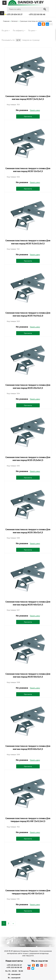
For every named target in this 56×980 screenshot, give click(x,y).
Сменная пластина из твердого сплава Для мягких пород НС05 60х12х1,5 (28, 747)
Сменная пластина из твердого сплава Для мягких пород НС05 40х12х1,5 (28, 603)
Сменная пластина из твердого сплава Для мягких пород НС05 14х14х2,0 (28, 314)
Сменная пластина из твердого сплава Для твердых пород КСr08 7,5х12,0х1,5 (28, 820)
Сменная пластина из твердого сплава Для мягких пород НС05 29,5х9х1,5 (28, 459)
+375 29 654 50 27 (14, 965)
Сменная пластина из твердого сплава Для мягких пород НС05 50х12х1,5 (28, 675)
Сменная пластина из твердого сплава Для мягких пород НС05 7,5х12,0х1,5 (28, 98)
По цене (32, 30)
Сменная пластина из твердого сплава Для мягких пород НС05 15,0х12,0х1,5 (28, 242)
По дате (6, 30)
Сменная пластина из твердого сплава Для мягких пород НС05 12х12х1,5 (28, 170)
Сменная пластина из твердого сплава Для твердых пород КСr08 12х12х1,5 (28, 892)
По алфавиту (19, 30)
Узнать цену (35, 110)
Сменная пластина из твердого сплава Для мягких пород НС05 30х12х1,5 (28, 531)
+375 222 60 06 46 (14, 967)
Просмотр (28, 116)
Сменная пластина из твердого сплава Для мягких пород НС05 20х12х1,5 (28, 386)
